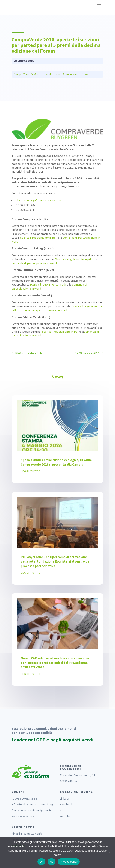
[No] (110, 852)
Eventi (48, 74)
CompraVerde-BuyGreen (28, 74)
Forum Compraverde (67, 74)
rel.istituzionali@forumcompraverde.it (39, 200)
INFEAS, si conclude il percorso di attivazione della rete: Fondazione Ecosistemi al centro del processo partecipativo (55, 561)
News (85, 74)
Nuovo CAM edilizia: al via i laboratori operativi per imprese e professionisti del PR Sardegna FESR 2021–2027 (55, 663)
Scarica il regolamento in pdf (38, 238)
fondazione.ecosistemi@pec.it (31, 810)
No (52, 862)
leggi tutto (31, 471)
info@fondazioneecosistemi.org (32, 804)
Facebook (66, 804)
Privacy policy (69, 862)
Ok (41, 862)
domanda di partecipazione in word (34, 263)
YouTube (65, 816)
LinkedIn (65, 798)
